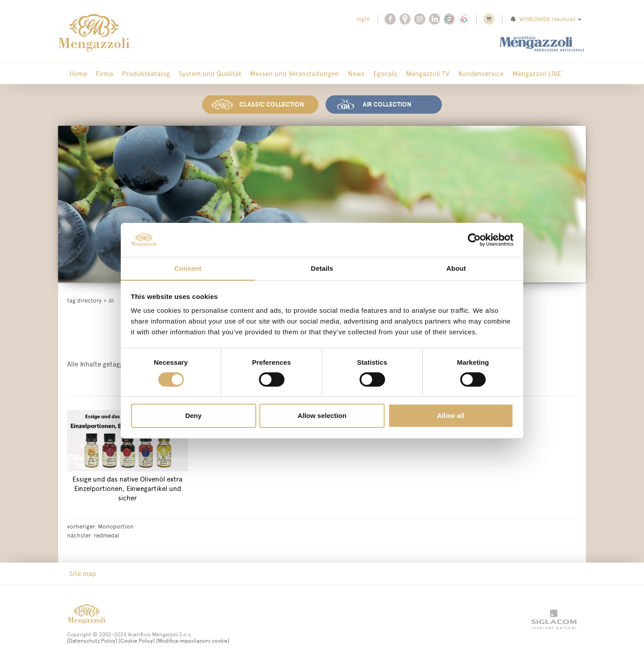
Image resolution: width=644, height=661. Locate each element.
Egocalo (375, 74)
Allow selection (322, 416)
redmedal (106, 534)
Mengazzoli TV (416, 74)
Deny (193, 416)
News (347, 74)
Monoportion (116, 525)
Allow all (451, 416)
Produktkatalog (142, 74)
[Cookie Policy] (137, 640)
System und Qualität (204, 74)
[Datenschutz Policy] (92, 640)
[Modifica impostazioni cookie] (193, 640)
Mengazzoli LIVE (521, 74)
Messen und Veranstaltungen (287, 74)
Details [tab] (322, 268)
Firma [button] (102, 74)
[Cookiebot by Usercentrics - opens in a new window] (474, 239)
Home (77, 74)
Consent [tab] (188, 268)
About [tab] (456, 268)
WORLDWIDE (545, 19)
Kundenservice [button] (467, 74)
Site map (82, 573)
